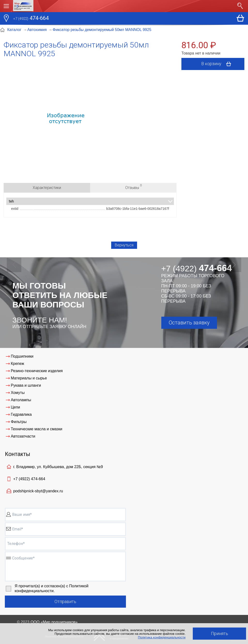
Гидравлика (21, 414)
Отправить (65, 601)
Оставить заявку (189, 323)
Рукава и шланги (26, 385)
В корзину (218, 64)
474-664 (31, 19)
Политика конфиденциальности (162, 637)
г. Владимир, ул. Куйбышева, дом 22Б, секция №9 (58, 467)
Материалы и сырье (29, 378)
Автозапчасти (23, 436)
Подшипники (22, 356)
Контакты (17, 454)
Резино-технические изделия (37, 371)
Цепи (15, 407)
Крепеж (17, 364)
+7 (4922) (29, 479)
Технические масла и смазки (36, 429)
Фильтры (19, 422)
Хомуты (18, 393)
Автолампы (21, 400)
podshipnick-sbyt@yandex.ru (38, 491)
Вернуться (124, 245)
